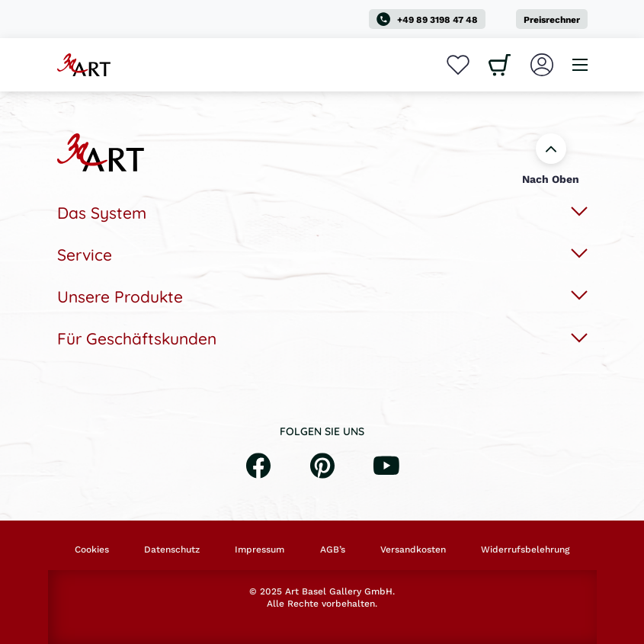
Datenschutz (172, 549)
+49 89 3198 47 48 (427, 19)
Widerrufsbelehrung (525, 549)
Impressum (260, 549)
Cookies (92, 549)
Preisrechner (552, 19)
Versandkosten (413, 549)
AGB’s (333, 549)
